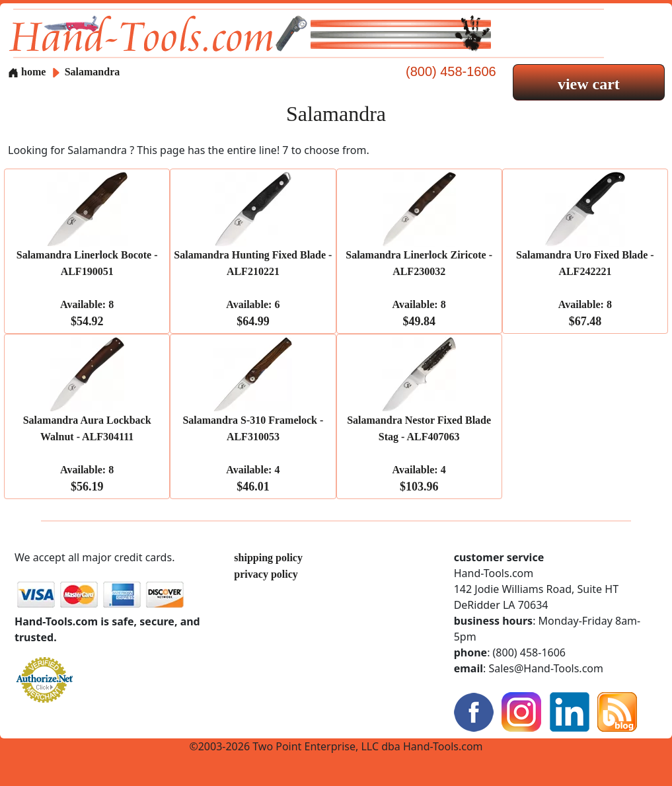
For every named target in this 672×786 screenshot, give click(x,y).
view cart (589, 84)
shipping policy (268, 558)
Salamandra (93, 72)
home (27, 72)
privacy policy (266, 574)
